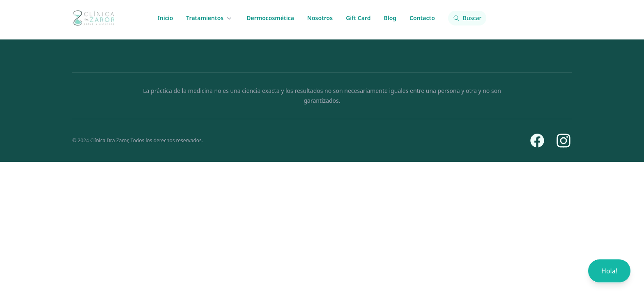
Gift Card (358, 18)
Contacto (422, 18)
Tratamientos (210, 18)
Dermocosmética (270, 18)
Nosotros (320, 18)
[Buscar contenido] (467, 18)
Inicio (166, 18)
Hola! (609, 271)
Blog (390, 18)
